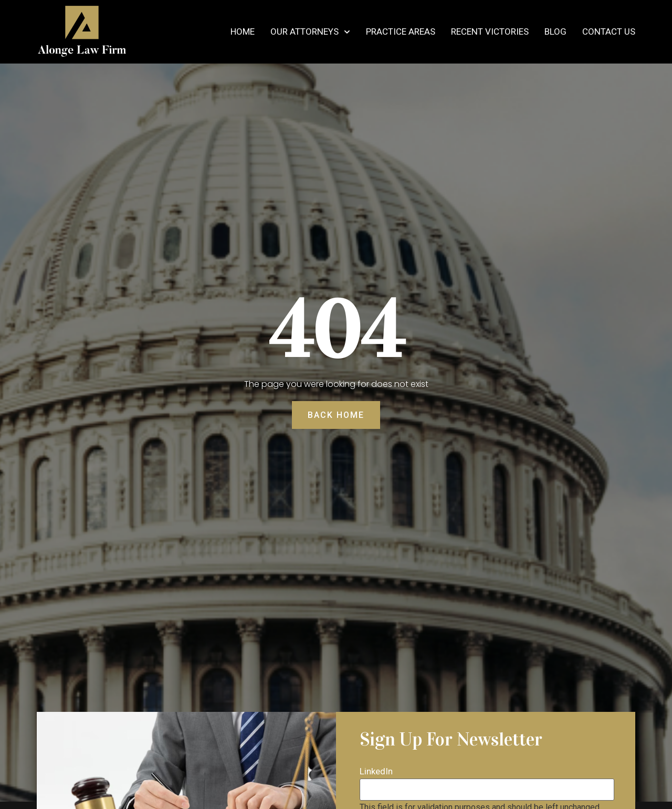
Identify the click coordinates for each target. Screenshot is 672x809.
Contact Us (609, 32)
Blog (555, 32)
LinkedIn (376, 771)
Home (243, 32)
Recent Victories (490, 32)
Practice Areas (401, 32)
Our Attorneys (310, 32)
